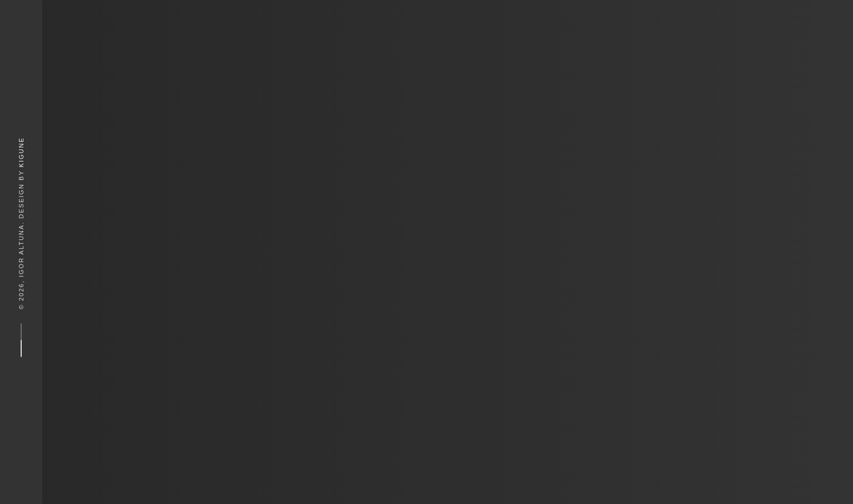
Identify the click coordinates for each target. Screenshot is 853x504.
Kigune (21, 152)
